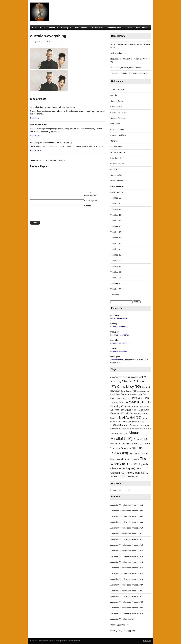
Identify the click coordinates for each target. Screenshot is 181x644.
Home (34, 28)
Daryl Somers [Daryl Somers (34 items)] (129, 391)
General (114, 141)
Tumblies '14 (116, 226)
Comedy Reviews (118, 118)
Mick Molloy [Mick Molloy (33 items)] (125, 421)
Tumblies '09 (116, 198)
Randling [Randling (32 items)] (116, 428)
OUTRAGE (115, 169)
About (42, 28)
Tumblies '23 (116, 278)
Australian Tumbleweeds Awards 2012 (127, 539)
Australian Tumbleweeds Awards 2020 (127, 585)
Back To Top (147, 641)
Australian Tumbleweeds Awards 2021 (127, 591)
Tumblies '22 (116, 272)
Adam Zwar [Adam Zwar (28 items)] (116, 377)
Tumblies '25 (116, 289)
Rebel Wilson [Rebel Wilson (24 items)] (128, 428)
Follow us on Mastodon (120, 343)
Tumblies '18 (116, 249)
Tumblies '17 (116, 243)
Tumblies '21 (116, 266)
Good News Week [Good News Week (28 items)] (133, 394)
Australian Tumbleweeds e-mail (124, 619)
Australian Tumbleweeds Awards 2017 (127, 568)
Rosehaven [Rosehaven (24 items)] (140, 428)
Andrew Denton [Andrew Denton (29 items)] (131, 377)
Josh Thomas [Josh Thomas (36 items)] (123, 410)
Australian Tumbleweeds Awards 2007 (127, 511)
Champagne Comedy (119, 625)
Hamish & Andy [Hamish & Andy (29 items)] (122, 398)
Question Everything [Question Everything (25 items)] (141, 425)
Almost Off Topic (117, 90)
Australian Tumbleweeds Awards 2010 (127, 528)
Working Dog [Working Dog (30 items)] (131, 476)
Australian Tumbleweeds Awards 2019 (127, 579)
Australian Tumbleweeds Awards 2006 (127, 505)
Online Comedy (80, 28)
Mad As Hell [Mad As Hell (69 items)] (130, 417)
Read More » (35, 118)
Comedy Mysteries (114, 28)
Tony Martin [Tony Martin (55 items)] (136, 473)
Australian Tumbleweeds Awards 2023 (127, 602)
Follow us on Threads (119, 352)
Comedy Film (116, 107)
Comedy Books (117, 101)
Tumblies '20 (116, 260)
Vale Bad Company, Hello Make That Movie (129, 73)
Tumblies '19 (116, 255)
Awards (114, 95)
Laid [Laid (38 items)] (129, 413)
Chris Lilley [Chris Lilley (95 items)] (129, 387)
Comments (54, 42)
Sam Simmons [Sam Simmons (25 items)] (121, 434)
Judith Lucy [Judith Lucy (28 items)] (138, 410)
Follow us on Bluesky (119, 327)
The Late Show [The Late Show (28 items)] (132, 459)
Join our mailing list (118, 360)
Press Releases (96, 28)
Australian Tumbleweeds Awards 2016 (127, 562)
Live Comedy (116, 158)
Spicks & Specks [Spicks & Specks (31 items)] (135, 443)
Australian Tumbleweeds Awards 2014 (127, 551)
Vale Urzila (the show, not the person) (126, 68)
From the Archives (118, 135)
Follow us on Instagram (120, 335)
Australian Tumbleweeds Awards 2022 (127, 596)
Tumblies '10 (116, 203)
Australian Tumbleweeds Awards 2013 (127, 545)
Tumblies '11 (116, 209)
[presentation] (49, 214)
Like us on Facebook (119, 318)
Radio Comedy (142, 28)
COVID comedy (117, 129)
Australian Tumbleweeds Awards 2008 (127, 516)
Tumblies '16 (116, 238)
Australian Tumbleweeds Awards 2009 (127, 522)
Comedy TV (66, 28)
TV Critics (128, 28)
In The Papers (116, 147)
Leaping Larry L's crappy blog (123, 630)
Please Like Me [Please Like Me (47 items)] (121, 425)
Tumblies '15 (116, 232)
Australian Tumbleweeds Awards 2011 (127, 534)
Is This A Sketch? (118, 152)
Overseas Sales (117, 175)
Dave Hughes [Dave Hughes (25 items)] (143, 391)
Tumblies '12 (116, 215)
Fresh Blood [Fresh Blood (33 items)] (117, 394)
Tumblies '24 (116, 283)
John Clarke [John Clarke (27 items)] (133, 406)
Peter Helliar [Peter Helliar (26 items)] (138, 422)
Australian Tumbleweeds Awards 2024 (127, 608)
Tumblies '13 (116, 221)
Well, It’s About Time (119, 53)
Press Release (117, 181)
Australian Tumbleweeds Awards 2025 (127, 613)
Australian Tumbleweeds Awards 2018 (127, 573)
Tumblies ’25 (53, 28)
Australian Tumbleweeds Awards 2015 (127, 556)
